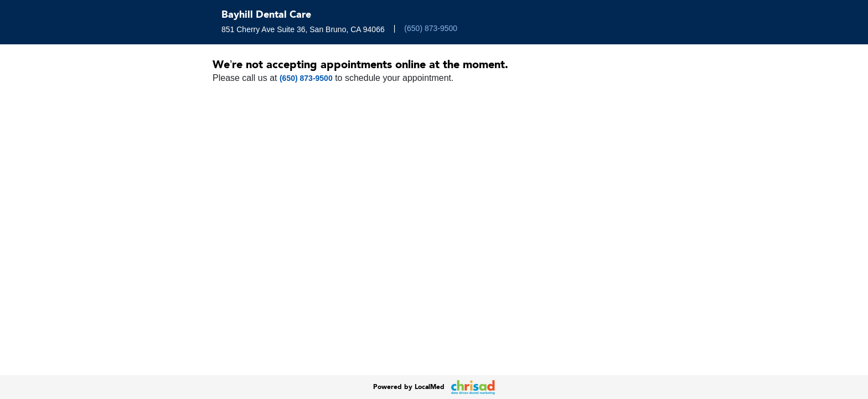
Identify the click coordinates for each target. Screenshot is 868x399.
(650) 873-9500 (431, 28)
